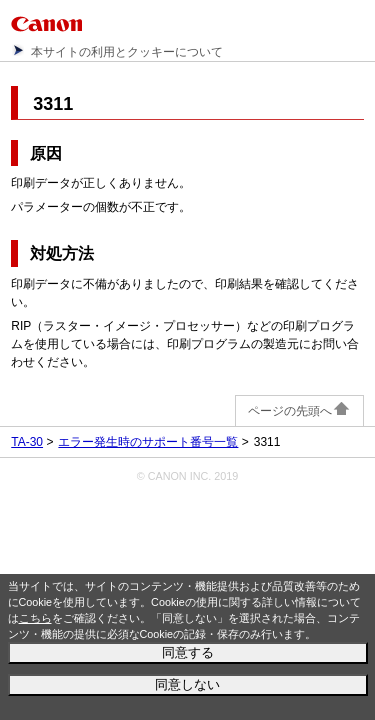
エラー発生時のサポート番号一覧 (148, 442)
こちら (35, 618)
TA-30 (27, 442)
